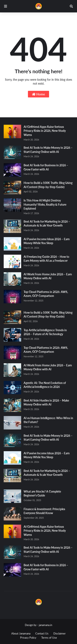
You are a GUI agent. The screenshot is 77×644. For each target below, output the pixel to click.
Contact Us (42, 633)
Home (38, 94)
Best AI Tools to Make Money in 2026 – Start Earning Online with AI (48, 150)
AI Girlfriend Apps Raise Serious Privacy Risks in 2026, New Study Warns (45, 131)
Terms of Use (49, 638)
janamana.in (45, 625)
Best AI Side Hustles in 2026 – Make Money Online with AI (46, 402)
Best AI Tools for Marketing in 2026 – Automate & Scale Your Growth (47, 224)
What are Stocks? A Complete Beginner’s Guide (42, 493)
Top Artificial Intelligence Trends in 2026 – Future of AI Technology (45, 332)
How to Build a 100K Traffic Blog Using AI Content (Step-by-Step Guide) (48, 185)
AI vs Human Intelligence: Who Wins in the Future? (48, 420)
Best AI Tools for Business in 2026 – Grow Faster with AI (46, 167)
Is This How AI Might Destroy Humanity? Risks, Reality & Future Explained (45, 204)
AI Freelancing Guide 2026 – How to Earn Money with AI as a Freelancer (46, 259)
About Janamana (21, 633)
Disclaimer (60, 633)
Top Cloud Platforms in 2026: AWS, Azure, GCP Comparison (46, 294)
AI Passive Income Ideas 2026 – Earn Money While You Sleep (47, 241)
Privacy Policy (28, 638)
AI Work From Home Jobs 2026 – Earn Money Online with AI (48, 276)
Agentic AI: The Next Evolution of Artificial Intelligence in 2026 (45, 385)
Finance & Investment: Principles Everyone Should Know (44, 511)
